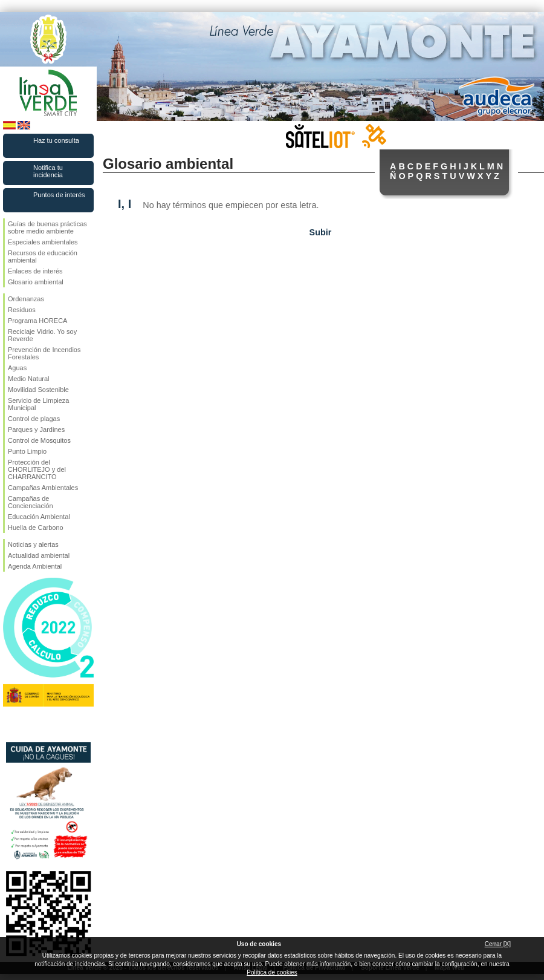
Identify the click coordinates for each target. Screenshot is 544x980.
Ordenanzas (26, 299)
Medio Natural (28, 379)
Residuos (22, 310)
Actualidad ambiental (39, 555)
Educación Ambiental (39, 517)
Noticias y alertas (33, 544)
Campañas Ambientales (43, 488)
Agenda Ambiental (35, 566)
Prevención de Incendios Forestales (44, 353)
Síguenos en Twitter (30, 723)
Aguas (17, 368)
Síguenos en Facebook (10, 723)
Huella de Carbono (36, 528)
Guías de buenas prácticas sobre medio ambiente (47, 227)
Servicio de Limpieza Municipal (39, 404)
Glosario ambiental (36, 282)
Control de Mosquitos (39, 440)
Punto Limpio (27, 451)
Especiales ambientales (43, 242)
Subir (321, 232)
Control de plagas (34, 419)
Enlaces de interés (35, 271)
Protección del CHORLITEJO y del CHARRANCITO (37, 469)
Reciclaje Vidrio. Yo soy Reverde (42, 335)
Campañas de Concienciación (31, 502)
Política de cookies (272, 972)
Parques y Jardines (36, 430)
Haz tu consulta (56, 140)
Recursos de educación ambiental (43, 256)
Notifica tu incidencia (48, 171)
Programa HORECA (37, 321)
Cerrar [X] (498, 944)
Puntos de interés (59, 195)
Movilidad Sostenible (38, 390)
